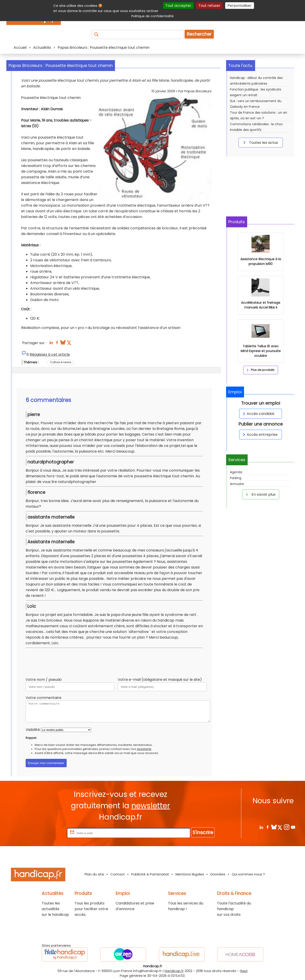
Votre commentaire (44, 698)
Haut (244, 971)
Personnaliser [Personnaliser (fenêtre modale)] (240, 6)
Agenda (236, 472)
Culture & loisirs (61, 362)
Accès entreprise (259, 435)
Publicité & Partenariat (150, 874)
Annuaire (237, 484)
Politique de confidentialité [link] (152, 16)
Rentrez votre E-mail (48, 833)
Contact (118, 874)
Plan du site (94, 874)
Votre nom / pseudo (44, 680)
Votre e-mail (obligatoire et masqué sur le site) (160, 680)
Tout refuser (209, 6)
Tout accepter (178, 6)
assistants (144, 749)
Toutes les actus (260, 142)
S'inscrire (203, 832)
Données (218, 874)
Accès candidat (258, 414)
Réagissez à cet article (50, 354)
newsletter (151, 806)
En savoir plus (260, 494)
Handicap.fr (174, 971)
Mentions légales (190, 874)
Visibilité (33, 730)
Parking (236, 478)
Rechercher (199, 34)
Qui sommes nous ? (248, 874)
